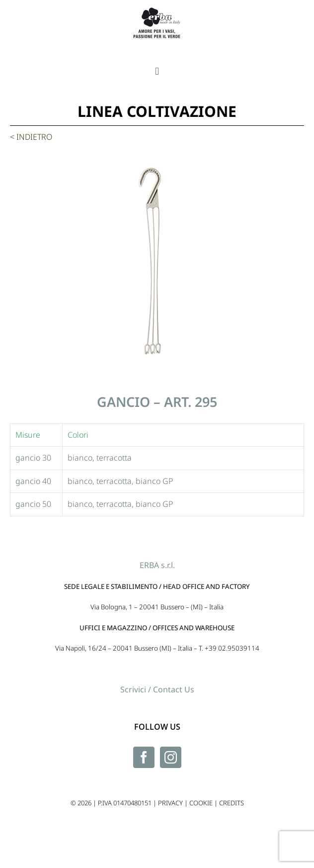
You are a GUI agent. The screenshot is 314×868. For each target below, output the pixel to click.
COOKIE (201, 803)
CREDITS (232, 803)
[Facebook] (144, 757)
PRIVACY (170, 803)
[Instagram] (171, 757)
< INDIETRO (31, 137)
